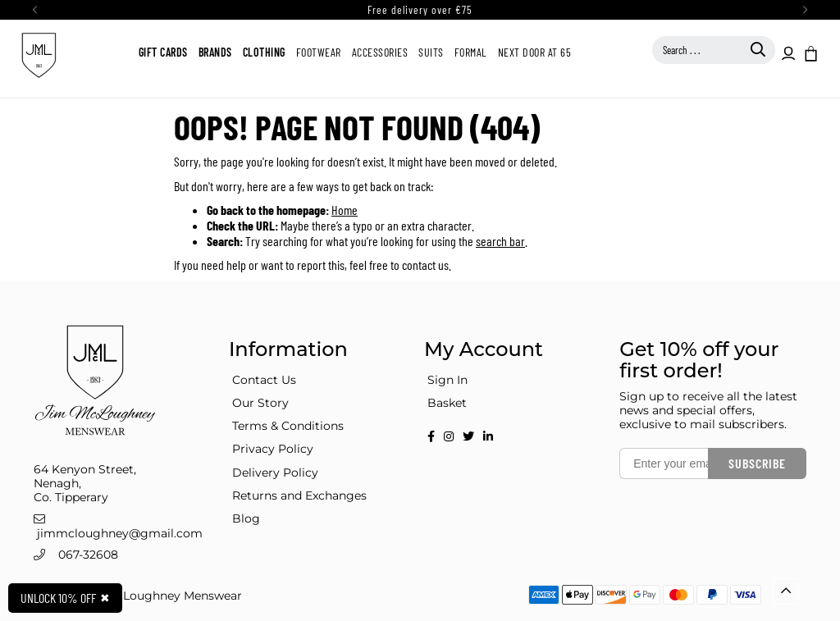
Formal (471, 52)
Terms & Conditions (288, 426)
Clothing (264, 52)
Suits (431, 52)
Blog (246, 518)
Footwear (319, 52)
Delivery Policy (275, 473)
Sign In (447, 380)
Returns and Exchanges (299, 495)
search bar (500, 241)
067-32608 (88, 555)
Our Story (260, 403)
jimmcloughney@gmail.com (120, 533)
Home (345, 210)
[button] (810, 53)
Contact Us (264, 380)
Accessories (380, 52)
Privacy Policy (273, 449)
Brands (215, 52)
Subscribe (757, 463)
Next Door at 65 (535, 52)
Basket (447, 403)
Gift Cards (163, 52)
